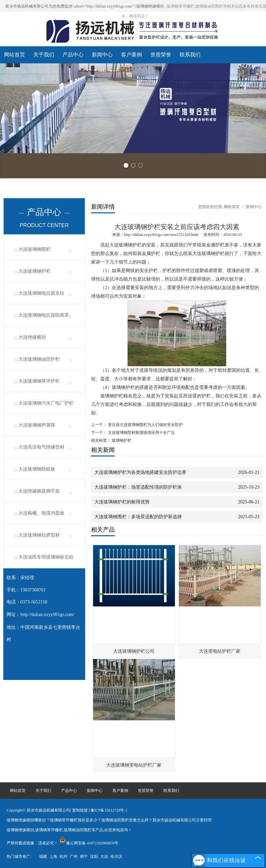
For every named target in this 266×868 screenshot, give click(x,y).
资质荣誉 (161, 55)
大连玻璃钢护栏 (35, 271)
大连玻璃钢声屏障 (37, 425)
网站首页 (14, 55)
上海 (53, 857)
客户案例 (132, 55)
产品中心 (73, 55)
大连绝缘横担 (32, 337)
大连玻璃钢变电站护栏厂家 (134, 765)
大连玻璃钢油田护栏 (39, 359)
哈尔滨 (116, 857)
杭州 (63, 857)
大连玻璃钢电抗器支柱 (41, 293)
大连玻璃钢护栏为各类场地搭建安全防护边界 (140, 472)
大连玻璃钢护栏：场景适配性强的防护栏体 (138, 487)
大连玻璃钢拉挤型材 (39, 535)
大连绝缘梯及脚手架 (39, 491)
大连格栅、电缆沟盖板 (41, 513)
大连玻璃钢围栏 (35, 249)
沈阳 (94, 857)
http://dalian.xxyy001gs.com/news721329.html (161, 235)
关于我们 (44, 55)
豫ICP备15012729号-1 (109, 810)
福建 (43, 857)
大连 (104, 857)
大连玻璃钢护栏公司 (134, 651)
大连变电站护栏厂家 (220, 651)
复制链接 (80, 810)
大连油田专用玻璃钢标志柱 (46, 557)
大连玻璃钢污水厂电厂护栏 (46, 403)
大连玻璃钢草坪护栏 (39, 381)
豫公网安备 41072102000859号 (89, 843)
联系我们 (190, 55)
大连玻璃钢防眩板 (37, 469)
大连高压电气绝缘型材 (41, 447)
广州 (74, 857)
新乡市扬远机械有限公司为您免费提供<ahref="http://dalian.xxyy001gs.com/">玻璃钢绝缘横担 (85, 6)
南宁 (84, 857)
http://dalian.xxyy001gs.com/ (47, 614)
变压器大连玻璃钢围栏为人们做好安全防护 (145, 425)
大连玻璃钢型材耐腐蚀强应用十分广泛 (141, 433)
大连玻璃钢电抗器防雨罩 (44, 315)
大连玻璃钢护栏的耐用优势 (122, 502)
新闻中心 (102, 55)
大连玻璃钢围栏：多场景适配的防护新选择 (138, 517)
